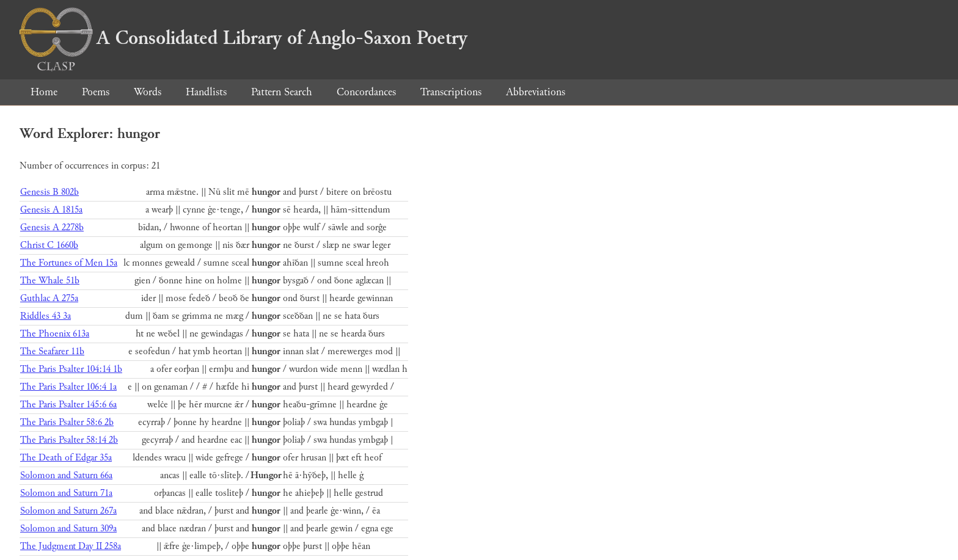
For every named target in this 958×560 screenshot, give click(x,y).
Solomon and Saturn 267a (68, 511)
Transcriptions (451, 92)
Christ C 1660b (49, 245)
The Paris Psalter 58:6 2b (67, 422)
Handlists (206, 92)
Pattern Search (282, 92)
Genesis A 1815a (51, 210)
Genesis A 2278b (52, 227)
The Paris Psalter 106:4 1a (68, 387)
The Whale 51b (50, 281)
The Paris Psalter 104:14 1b (71, 369)
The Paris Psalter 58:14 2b (69, 440)
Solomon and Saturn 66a (66, 475)
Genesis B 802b (49, 192)
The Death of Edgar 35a (66, 458)
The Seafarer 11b (52, 351)
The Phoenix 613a (55, 334)
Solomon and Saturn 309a (68, 529)
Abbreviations (536, 92)
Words (148, 92)
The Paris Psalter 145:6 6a (68, 405)
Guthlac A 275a (49, 298)
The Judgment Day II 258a (71, 546)
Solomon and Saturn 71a (66, 493)
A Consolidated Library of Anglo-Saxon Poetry (243, 38)
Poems (96, 92)
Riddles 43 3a (46, 316)
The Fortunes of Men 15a (69, 263)
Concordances (366, 92)
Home (44, 92)
